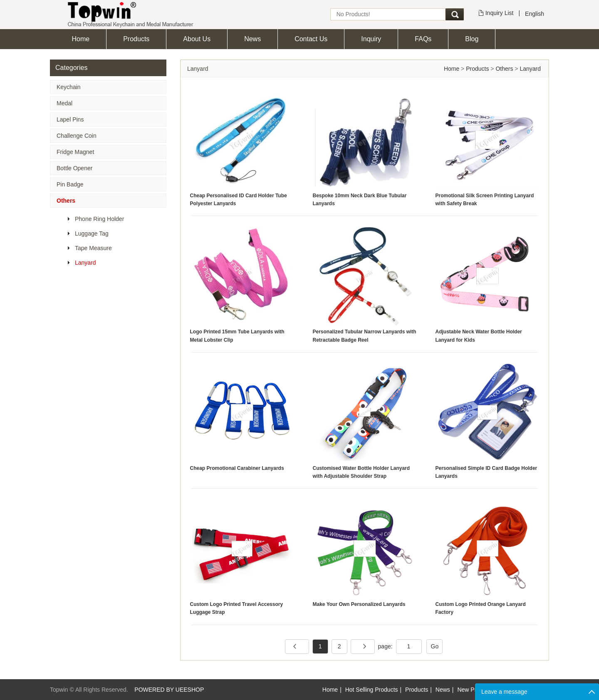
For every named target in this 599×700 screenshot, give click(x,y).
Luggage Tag (92, 233)
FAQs (423, 39)
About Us (197, 39)
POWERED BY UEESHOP (169, 690)
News (252, 39)
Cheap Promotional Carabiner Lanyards (237, 468)
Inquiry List (500, 13)
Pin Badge (70, 184)
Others (66, 201)
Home (81, 39)
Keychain (69, 87)
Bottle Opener (74, 168)
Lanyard (85, 263)
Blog (472, 39)
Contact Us (311, 39)
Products (136, 39)
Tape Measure (93, 248)
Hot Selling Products (372, 690)
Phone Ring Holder (99, 219)
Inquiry (371, 39)
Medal (64, 103)
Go (435, 646)
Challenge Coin (77, 136)
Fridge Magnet (75, 152)
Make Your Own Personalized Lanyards (359, 604)
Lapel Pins (70, 119)
